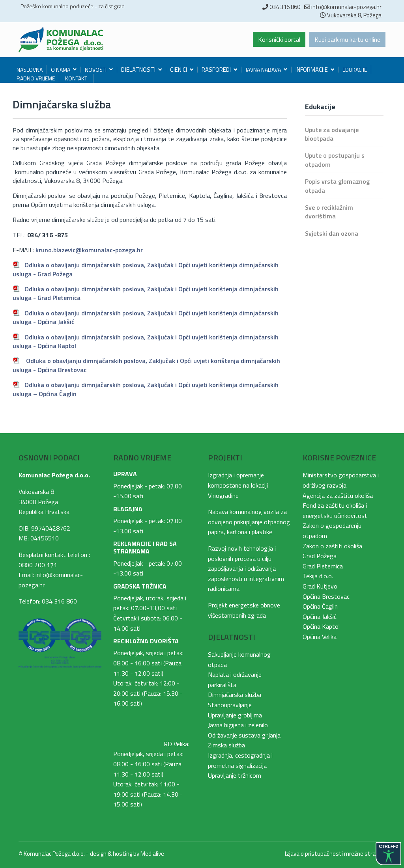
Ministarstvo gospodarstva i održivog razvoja (341, 480)
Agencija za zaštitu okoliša (338, 495)
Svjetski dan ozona (332, 233)
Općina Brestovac (326, 596)
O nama (61, 70)
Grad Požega (320, 556)
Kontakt (76, 78)
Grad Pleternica (323, 566)
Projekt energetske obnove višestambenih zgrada (244, 610)
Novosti (96, 70)
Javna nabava (263, 70)
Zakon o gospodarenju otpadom (332, 531)
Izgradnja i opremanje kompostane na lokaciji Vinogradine (238, 485)
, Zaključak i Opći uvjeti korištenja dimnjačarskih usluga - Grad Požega (146, 269)
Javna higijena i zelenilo (238, 725)
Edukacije (355, 70)
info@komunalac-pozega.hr (346, 7)
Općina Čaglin (320, 606)
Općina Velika (320, 637)
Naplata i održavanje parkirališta (235, 680)
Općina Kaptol (321, 626)
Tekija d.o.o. (318, 576)
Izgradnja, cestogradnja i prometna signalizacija (240, 760)
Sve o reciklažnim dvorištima (329, 212)
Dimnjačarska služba (235, 695)
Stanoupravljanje (230, 705)
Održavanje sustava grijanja (244, 735)
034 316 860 (285, 7)
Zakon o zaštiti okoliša (332, 546)
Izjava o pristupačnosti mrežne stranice (335, 854)
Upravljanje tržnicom (235, 775)
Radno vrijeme (36, 78)
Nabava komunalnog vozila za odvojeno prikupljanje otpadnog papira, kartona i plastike (249, 522)
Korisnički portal (279, 39)
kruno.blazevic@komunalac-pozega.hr (89, 250)
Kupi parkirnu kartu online (347, 39)
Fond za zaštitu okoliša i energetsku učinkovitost (335, 510)
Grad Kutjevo (320, 586)
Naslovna (30, 70)
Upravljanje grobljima (235, 715)
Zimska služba (226, 745)
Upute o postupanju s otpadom (335, 160)
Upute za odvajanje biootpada (332, 134)
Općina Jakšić (320, 617)
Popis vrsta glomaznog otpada (337, 186)
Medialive (152, 854)
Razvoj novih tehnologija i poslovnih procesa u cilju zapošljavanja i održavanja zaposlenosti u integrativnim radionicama (246, 568)
